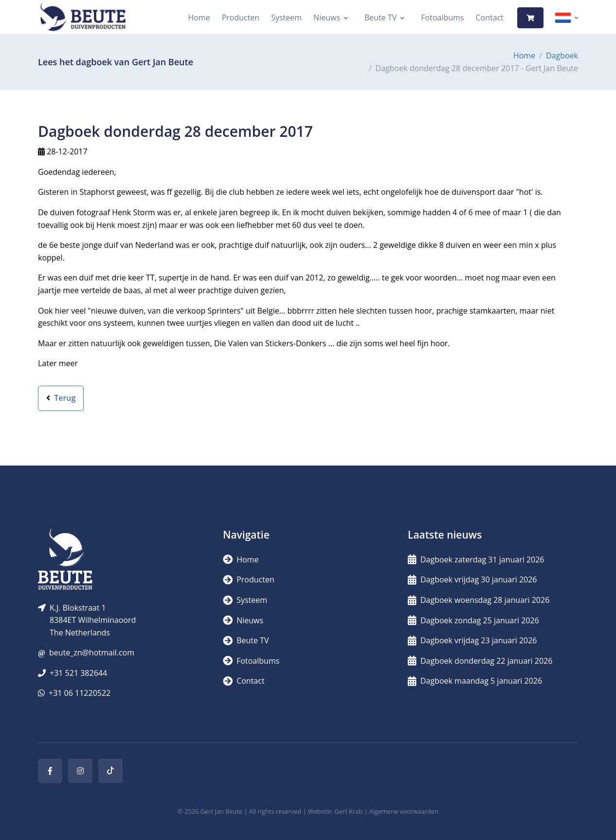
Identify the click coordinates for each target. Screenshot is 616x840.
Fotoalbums (442, 18)
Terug (61, 398)
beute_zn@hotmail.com (92, 653)
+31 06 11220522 (80, 693)
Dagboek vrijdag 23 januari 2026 (472, 640)
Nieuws (327, 18)
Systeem (286, 18)
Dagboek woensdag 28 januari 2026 (479, 600)
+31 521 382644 (78, 673)
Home (199, 18)
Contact (490, 18)
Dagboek (562, 56)
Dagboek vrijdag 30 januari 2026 (472, 579)
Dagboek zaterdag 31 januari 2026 (476, 560)
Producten (241, 18)
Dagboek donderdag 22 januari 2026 (480, 661)
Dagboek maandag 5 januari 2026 (475, 681)
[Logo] (83, 18)
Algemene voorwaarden (404, 811)
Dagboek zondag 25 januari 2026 (473, 620)
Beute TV (380, 18)
